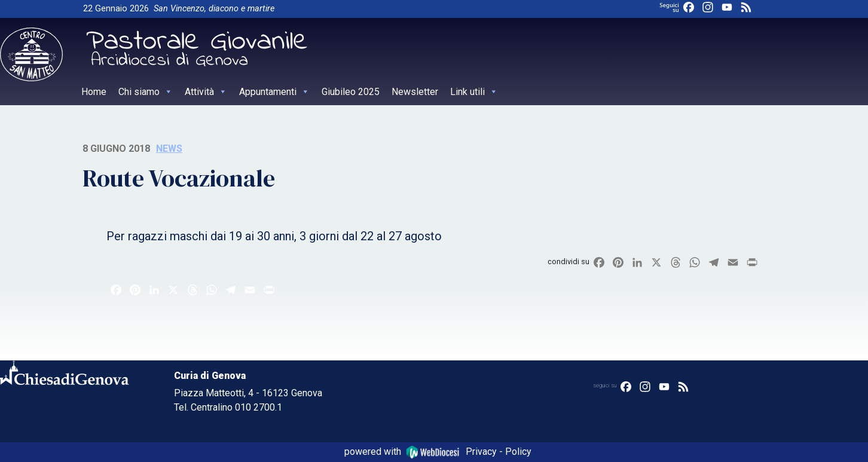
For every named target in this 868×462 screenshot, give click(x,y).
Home (94, 92)
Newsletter (415, 92)
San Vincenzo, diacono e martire (214, 9)
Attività (206, 92)
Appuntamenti (274, 92)
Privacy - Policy (499, 452)
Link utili (474, 92)
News (169, 149)
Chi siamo (146, 92)
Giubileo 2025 (351, 92)
